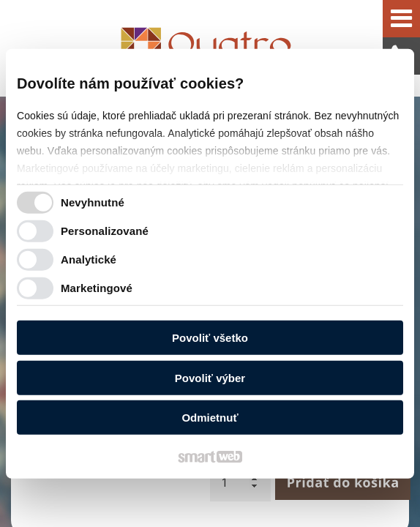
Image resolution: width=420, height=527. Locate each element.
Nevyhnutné (93, 202)
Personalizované (105, 230)
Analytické (89, 259)
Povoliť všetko (210, 338)
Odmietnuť (210, 418)
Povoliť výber (210, 377)
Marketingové (97, 287)
